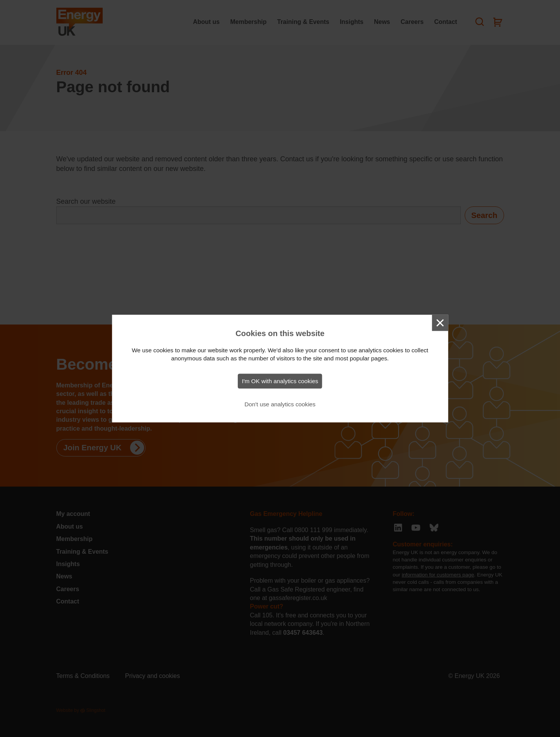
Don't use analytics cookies (280, 404)
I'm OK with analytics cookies (280, 381)
